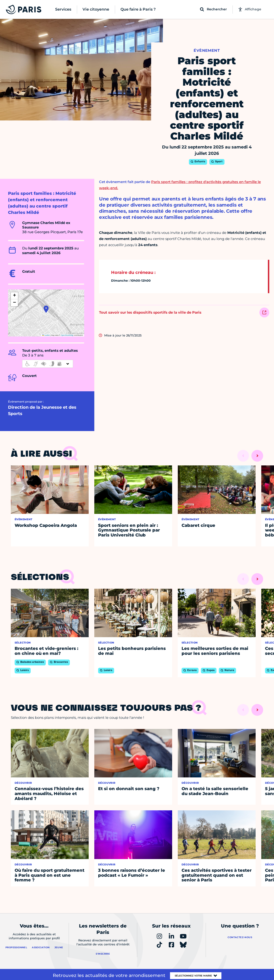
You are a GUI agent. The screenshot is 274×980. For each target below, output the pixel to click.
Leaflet (46, 335)
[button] (46, 309)
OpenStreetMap (67, 335)
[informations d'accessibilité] (48, 364)
